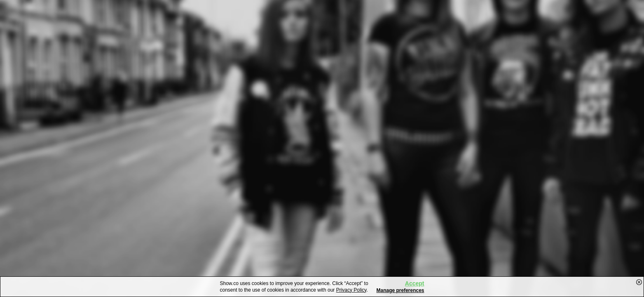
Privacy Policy (351, 290)
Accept (415, 283)
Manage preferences (400, 290)
